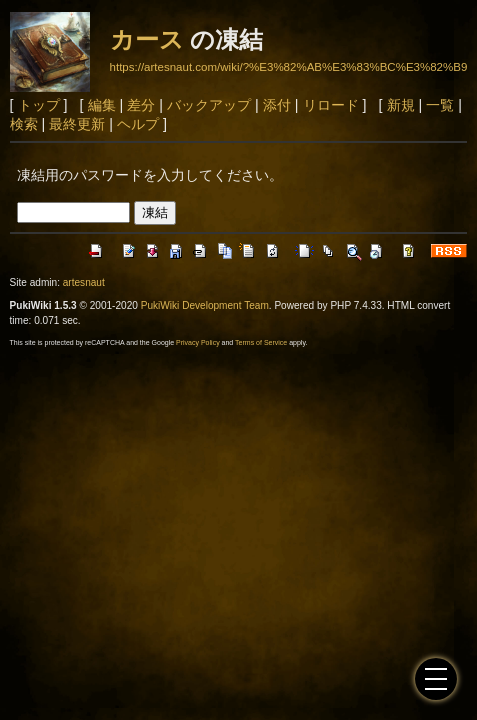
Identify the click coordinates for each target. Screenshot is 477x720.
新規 (401, 105)
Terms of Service (261, 342)
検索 (24, 124)
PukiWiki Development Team (205, 305)
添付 (277, 105)
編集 (102, 105)
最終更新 (77, 124)
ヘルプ (138, 124)
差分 (141, 105)
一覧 (440, 105)
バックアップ (209, 105)
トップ (39, 105)
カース (147, 39)
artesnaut (84, 282)
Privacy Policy (198, 342)
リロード (331, 105)
